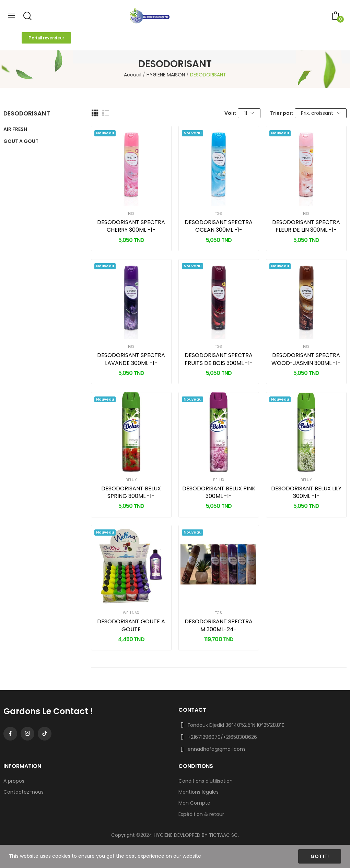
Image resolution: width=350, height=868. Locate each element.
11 (249, 113)
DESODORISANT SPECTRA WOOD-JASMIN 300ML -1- (306, 359)
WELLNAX (131, 613)
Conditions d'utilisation (206, 781)
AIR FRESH (15, 129)
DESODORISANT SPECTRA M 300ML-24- (219, 625)
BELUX (131, 480)
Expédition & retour (201, 814)
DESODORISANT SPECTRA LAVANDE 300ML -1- (131, 359)
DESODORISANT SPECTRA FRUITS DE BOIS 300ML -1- (219, 359)
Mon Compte (194, 803)
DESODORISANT (27, 114)
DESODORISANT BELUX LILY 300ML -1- (306, 492)
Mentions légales (199, 792)
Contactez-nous (24, 792)
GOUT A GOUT (21, 141)
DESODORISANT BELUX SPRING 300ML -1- (131, 492)
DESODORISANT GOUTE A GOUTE (131, 625)
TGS (131, 214)
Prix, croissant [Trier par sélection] (321, 113)
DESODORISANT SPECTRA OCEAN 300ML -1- (219, 226)
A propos (14, 781)
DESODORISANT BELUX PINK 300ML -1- (219, 492)
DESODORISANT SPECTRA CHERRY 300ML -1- (131, 226)
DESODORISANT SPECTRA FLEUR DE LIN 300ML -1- (306, 226)
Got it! (320, 856)
